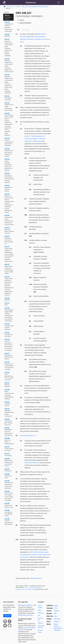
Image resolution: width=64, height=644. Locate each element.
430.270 (9, 230)
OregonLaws (31, 2)
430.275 (9, 269)
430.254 (8, 165)
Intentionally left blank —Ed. (28, 435)
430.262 (9, 188)
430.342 (8, 334)
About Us (41, 613)
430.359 (7, 404)
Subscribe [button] (7, 616)
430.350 (9, 366)
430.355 (9, 376)
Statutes (57, 611)
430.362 (9, 412)
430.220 (7, 11)
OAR (55, 619)
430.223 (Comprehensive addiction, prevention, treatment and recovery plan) (35, 39)
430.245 (9, 152)
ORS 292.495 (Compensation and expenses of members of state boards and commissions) (35, 555)
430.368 (9, 441)
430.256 (9, 178)
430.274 (9, 254)
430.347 (9, 356)
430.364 (9, 422)
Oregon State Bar (26, 605)
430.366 (8, 431)
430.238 (9, 124)
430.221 (8, 17)
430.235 (8, 98)
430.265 (9, 220)
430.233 (9, 65)
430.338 (9, 327)
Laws (56, 616)
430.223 (9, 27)
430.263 (9, 203)
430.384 (9, 484)
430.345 (9, 345)
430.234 (9, 84)
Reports (40, 623)
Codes (56, 605)
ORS (8, 7)
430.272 (9, 240)
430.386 (9, 496)
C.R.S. (56, 608)
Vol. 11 (13, 7)
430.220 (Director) (36, 578)
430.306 (7, 299)
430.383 (8, 476)
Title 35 (18, 7)
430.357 (7, 385)
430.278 (9, 286)
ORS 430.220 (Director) (32, 463)
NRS (55, 613)
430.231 (9, 47)
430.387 (9, 505)
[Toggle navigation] (58, 3)
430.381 (8, 470)
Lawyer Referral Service (25, 615)
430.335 (9, 314)
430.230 (7, 35)
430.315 (7, 304)
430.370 (9, 449)
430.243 (9, 142)
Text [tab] (18, 30)
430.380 (9, 462)
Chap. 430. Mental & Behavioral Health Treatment (35, 7)
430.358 (9, 394)
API (39, 616)
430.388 (8, 513)
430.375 (8, 454)
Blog (39, 610)
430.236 (9, 106)
